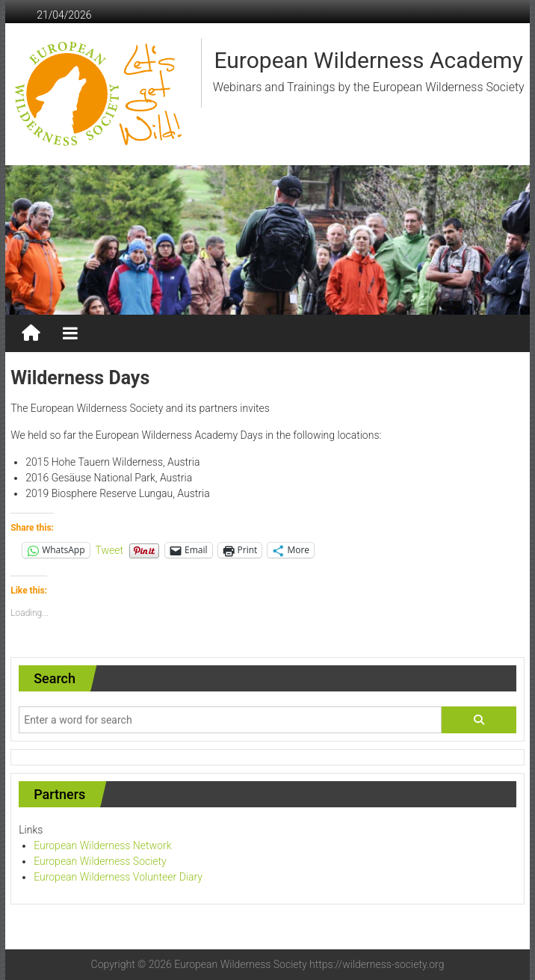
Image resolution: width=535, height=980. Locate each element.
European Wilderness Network (102, 845)
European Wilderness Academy (368, 60)
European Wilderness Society (100, 861)
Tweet (110, 550)
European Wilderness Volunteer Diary (118, 877)
